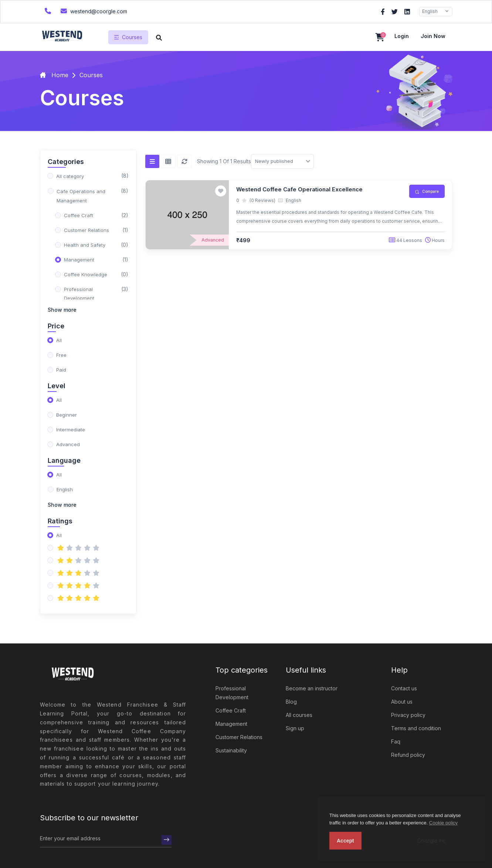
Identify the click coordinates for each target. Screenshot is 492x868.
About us (402, 702)
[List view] (152, 161)
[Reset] (184, 161)
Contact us (404, 688)
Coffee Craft (231, 710)
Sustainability (231, 750)
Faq (396, 741)
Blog (291, 702)
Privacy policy (408, 715)
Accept (345, 841)
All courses (299, 715)
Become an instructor (312, 688)
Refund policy (408, 755)
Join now (433, 36)
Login (402, 36)
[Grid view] (168, 161)
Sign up (295, 728)
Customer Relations (239, 737)
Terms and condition (416, 728)
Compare (427, 192)
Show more (62, 310)
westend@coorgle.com (93, 11)
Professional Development (232, 693)
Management (231, 724)
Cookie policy (443, 823)
